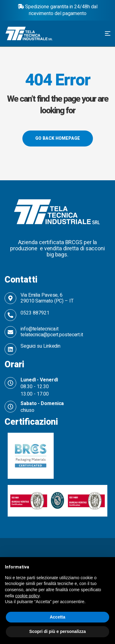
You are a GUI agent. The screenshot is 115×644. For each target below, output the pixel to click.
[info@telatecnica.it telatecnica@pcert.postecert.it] (10, 332)
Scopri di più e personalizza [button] (57, 631)
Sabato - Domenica (42, 404)
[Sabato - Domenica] (10, 407)
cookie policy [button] (27, 596)
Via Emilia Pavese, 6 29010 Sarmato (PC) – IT (47, 298)
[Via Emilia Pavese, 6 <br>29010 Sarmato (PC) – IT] (10, 298)
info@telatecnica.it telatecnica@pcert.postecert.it (52, 332)
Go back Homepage (58, 138)
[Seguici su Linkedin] (10, 349)
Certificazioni (31, 422)
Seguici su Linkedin (40, 346)
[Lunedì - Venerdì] (10, 383)
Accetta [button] (57, 617)
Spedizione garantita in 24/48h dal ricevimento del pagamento (58, 10)
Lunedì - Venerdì (39, 380)
